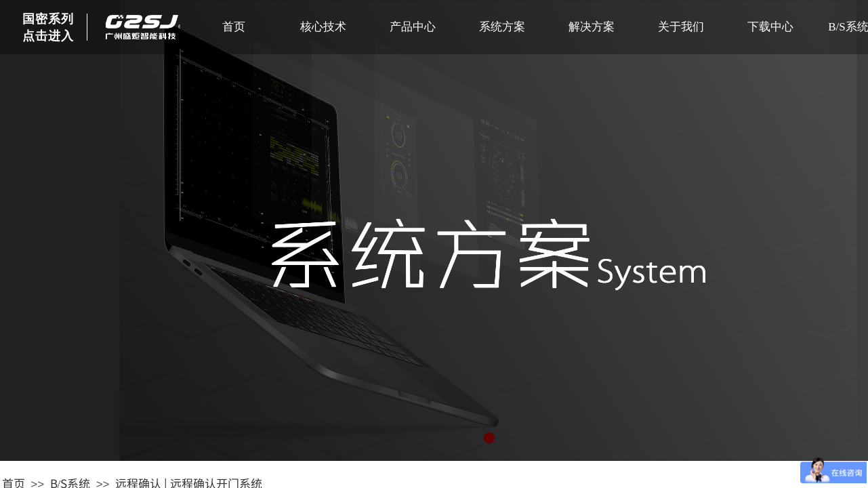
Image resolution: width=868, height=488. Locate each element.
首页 (234, 27)
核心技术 (323, 27)
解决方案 (592, 27)
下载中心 (770, 27)
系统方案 (502, 27)
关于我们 (681, 27)
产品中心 (413, 27)
